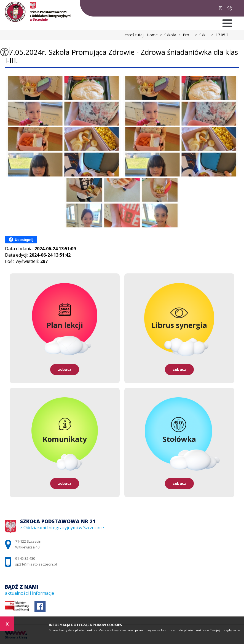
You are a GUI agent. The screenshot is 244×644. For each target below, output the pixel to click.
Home (152, 35)
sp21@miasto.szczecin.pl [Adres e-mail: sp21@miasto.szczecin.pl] (36, 564)
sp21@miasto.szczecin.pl (221, 8)
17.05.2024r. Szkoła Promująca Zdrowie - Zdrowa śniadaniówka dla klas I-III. (121, 57)
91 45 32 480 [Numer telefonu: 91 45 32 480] (25, 558)
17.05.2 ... (220, 35)
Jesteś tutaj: (135, 35)
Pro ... (184, 35)
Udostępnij (21, 240)
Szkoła (167, 35)
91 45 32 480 (230, 8)
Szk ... (201, 35)
